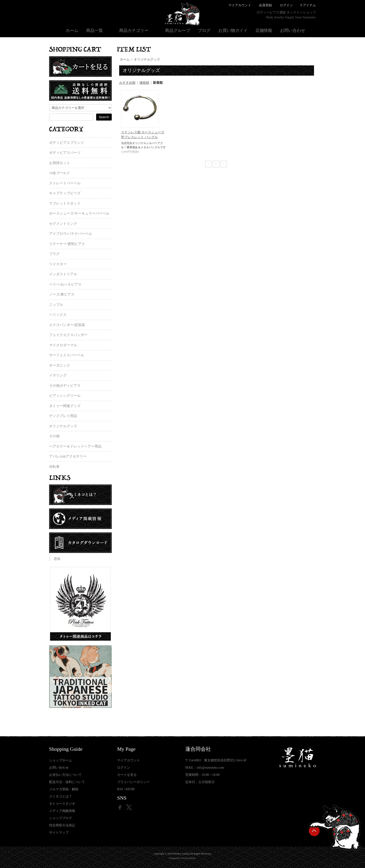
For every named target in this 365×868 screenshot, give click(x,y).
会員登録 (265, 5)
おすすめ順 (127, 83)
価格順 (144, 83)
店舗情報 (264, 30)
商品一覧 (95, 30)
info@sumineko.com (210, 768)
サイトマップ (59, 833)
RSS (120, 789)
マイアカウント (240, 5)
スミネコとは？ (61, 796)
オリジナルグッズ (147, 59)
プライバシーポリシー (133, 782)
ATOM (130, 789)
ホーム (72, 30)
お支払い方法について (65, 775)
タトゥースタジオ (62, 804)
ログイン (286, 5)
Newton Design (188, 858)
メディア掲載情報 (62, 811)
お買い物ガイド (233, 30)
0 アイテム (308, 5)
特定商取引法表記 (62, 825)
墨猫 (57, 559)
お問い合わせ (293, 30)
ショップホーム (61, 760)
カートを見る (127, 775)
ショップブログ (61, 818)
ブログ (204, 30)
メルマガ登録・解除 (64, 789)
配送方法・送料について (67, 782)
